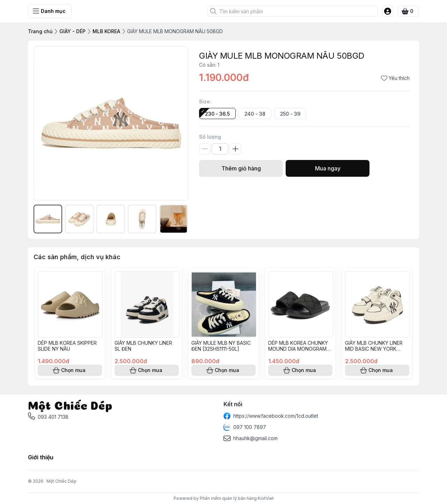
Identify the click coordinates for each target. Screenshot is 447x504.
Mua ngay (328, 168)
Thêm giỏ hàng (241, 168)
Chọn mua (70, 370)
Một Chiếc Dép (61, 481)
